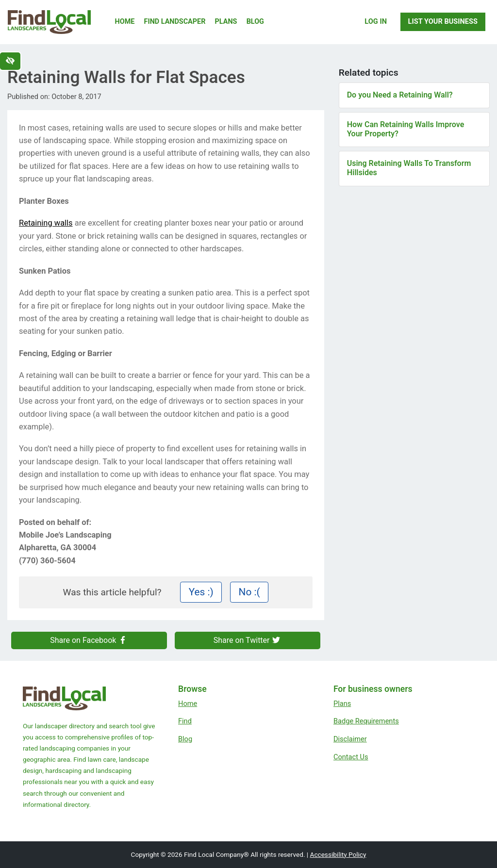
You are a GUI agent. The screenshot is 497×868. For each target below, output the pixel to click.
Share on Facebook (89, 640)
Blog (255, 22)
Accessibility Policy (338, 854)
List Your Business (443, 21)
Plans (226, 22)
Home (125, 22)
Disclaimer (350, 739)
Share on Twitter (248, 640)
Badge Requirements (366, 721)
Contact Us (351, 757)
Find (185, 721)
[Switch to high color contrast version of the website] (10, 61)
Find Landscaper (175, 22)
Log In (376, 21)
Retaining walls (46, 223)
